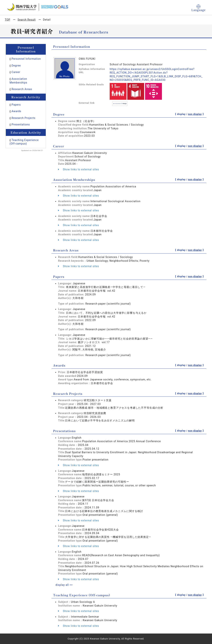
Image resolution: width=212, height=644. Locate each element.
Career (16, 72)
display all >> (64, 585)
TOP (8, 20)
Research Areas (22, 89)
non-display (195, 114)
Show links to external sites (79, 169)
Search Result (27, 20)
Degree (16, 66)
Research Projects (24, 118)
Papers (16, 105)
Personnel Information (26, 59)
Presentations (21, 124)
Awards (16, 111)
